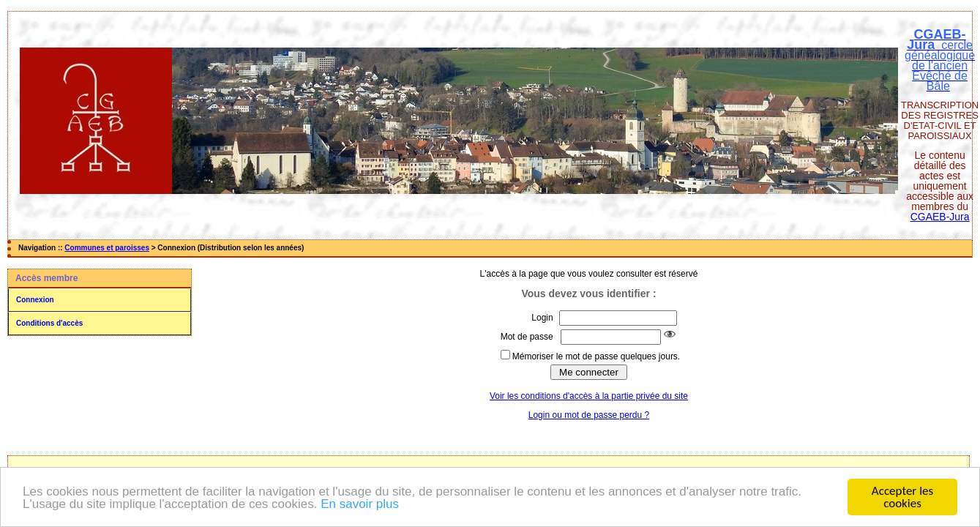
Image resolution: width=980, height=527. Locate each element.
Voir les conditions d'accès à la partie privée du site (589, 396)
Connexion (35, 300)
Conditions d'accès (49, 323)
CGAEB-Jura (940, 217)
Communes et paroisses (107, 248)
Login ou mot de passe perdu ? (589, 415)
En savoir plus (360, 505)
